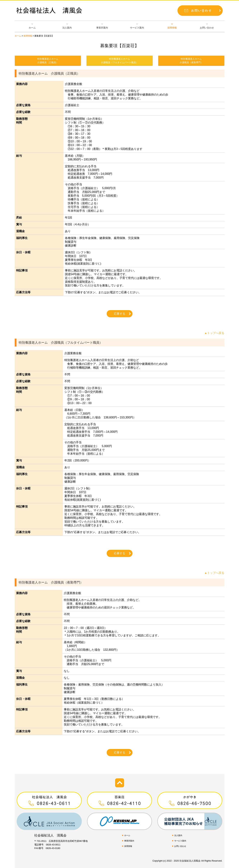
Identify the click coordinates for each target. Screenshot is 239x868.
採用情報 (172, 28)
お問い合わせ (207, 28)
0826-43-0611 (53, 845)
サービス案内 (137, 28)
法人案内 (67, 28)
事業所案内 (102, 28)
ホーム (32, 28)
